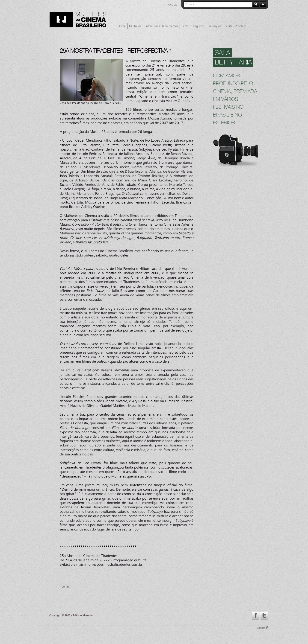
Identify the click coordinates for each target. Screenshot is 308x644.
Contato (241, 26)
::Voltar (64, 587)
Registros (199, 26)
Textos (185, 26)
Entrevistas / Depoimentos (161, 26)
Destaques (214, 26)
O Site (228, 26)
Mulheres (135, 26)
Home (122, 26)
